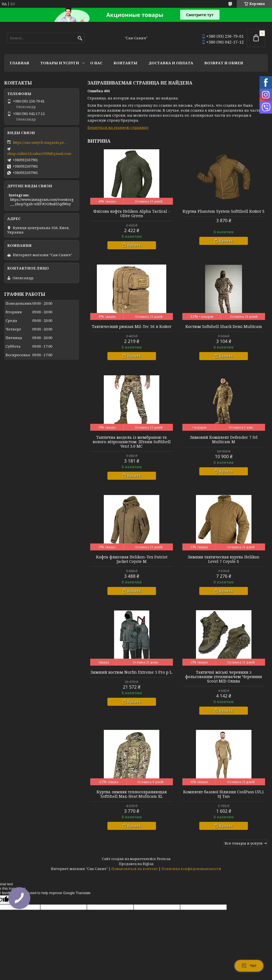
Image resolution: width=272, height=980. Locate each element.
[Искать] (80, 38)
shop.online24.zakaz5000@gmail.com (39, 153)
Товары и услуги (60, 63)
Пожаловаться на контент (135, 869)
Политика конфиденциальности (191, 869)
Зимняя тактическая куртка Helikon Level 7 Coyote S (224, 559)
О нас (96, 63)
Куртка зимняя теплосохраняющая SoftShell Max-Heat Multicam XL (132, 794)
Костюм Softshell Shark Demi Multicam (224, 327)
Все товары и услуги (244, 843)
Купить (134, 245)
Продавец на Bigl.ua (136, 864)
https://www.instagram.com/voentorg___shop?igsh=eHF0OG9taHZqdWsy (42, 202)
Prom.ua (164, 859)
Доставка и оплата (171, 63)
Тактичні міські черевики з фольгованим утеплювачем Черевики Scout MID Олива (224, 677)
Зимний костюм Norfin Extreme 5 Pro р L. (132, 672)
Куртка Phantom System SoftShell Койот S (224, 211)
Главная (19, 63)
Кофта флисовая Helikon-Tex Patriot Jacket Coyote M (132, 559)
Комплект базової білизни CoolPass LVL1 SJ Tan (224, 794)
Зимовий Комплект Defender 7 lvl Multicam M (224, 440)
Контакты (125, 63)
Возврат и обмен (224, 63)
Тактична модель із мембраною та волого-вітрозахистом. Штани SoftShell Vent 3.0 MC (132, 442)
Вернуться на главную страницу (118, 127)
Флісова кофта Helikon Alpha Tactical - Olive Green (132, 214)
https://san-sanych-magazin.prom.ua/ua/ (41, 142)
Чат (249, 966)
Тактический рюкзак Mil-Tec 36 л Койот (132, 327)
